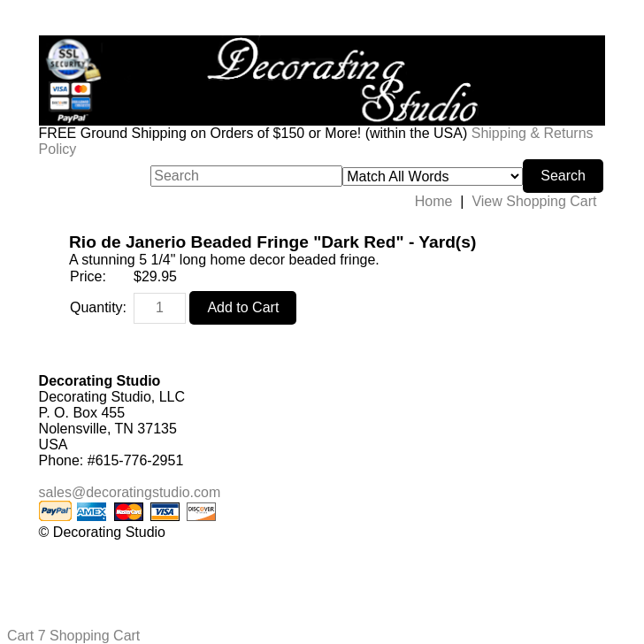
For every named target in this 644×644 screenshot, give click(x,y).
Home (434, 201)
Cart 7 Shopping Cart (73, 636)
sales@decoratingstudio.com (130, 492)
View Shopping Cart (534, 201)
